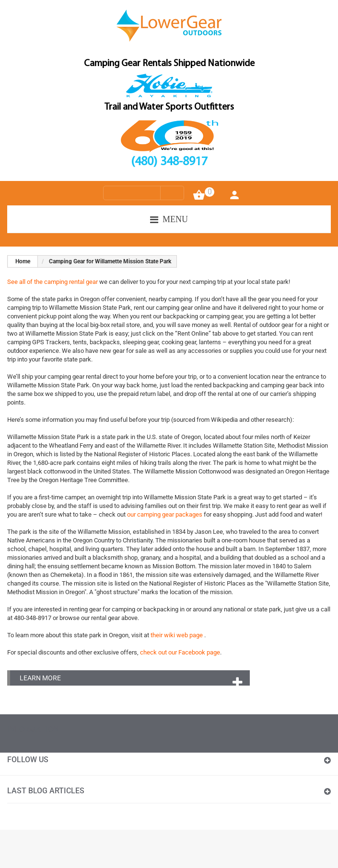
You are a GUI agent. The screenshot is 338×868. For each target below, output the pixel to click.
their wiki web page (177, 635)
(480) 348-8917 (169, 162)
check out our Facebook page (180, 652)
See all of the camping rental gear (52, 282)
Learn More (40, 678)
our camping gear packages (165, 514)
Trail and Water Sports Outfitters (169, 107)
